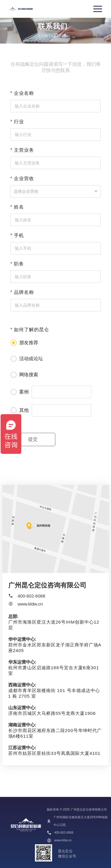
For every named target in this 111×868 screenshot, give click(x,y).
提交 (33, 439)
